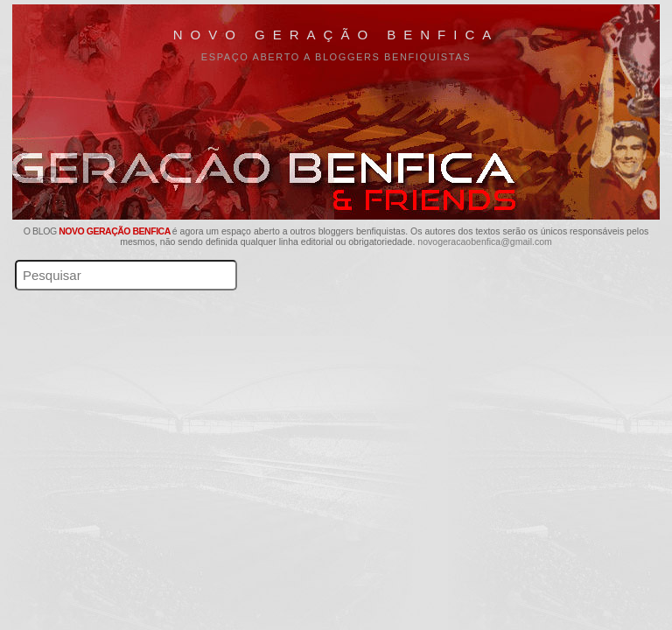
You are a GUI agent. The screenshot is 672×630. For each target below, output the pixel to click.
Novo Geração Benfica (336, 35)
